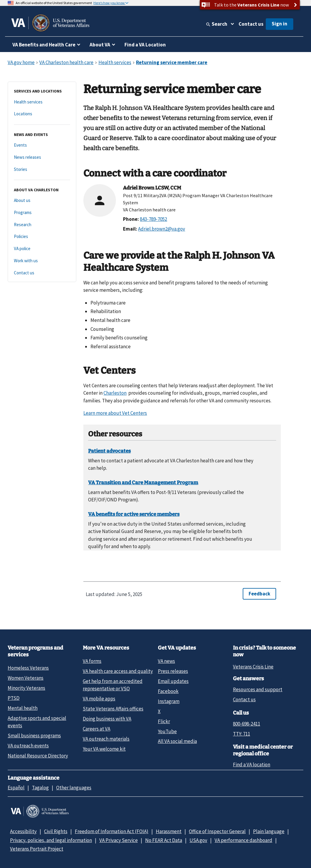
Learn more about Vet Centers (115, 413)
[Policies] (42, 237)
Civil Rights (56, 831)
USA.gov (198, 840)
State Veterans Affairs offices (113, 709)
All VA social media (177, 741)
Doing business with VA (107, 719)
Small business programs (34, 736)
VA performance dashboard (243, 840)
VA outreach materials (106, 739)
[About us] (42, 201)
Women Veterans (26, 678)
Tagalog (40, 788)
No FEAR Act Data (164, 840)
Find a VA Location (145, 45)
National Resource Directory (38, 756)
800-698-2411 (247, 724)
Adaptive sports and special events (37, 722)
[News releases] (42, 157)
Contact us (251, 24)
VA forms (92, 661)
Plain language (269, 831)
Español (16, 788)
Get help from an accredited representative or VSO (113, 685)
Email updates (173, 681)
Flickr (164, 721)
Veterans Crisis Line (253, 667)
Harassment (169, 831)
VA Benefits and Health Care (44, 45)
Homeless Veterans (28, 668)
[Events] (42, 145)
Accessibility (23, 831)
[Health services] (42, 102)
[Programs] (42, 213)
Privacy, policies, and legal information (51, 840)
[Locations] (42, 114)
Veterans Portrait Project (37, 849)
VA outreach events (28, 746)
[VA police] (42, 249)
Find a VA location (252, 765)
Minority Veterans (26, 688)
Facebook (168, 691)
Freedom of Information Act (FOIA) (112, 831)
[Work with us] (42, 261)
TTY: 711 (242, 734)
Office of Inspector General (217, 831)
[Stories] (42, 170)
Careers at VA (97, 729)
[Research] (42, 225)
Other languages (74, 788)
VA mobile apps (99, 699)
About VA (100, 45)
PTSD (14, 698)
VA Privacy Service (119, 840)
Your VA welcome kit (104, 749)
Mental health (23, 708)
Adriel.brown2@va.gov (162, 229)
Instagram (169, 701)
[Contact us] (42, 273)
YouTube (167, 731)
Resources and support (258, 689)
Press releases (173, 671)
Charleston (115, 393)
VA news (166, 661)
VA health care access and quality (118, 671)
